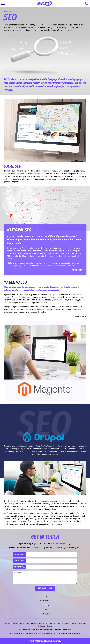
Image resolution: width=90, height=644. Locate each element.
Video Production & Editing (52, 623)
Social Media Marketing (47, 633)
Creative (45, 596)
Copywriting (82, 623)
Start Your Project (59, 543)
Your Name (20, 555)
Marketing (45, 605)
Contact (45, 614)
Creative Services (11, 623)
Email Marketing (73, 633)
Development (45, 601)
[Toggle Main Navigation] (3, 4)
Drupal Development (45, 630)
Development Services (28, 630)
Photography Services (45, 626)
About (45, 610)
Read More (76, 270)
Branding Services (70, 623)
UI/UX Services (36, 623)
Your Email (20, 561)
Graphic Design (24, 623)
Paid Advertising (32, 633)
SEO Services (61, 633)
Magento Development (62, 630)
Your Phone (20, 567)
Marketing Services (18, 633)
